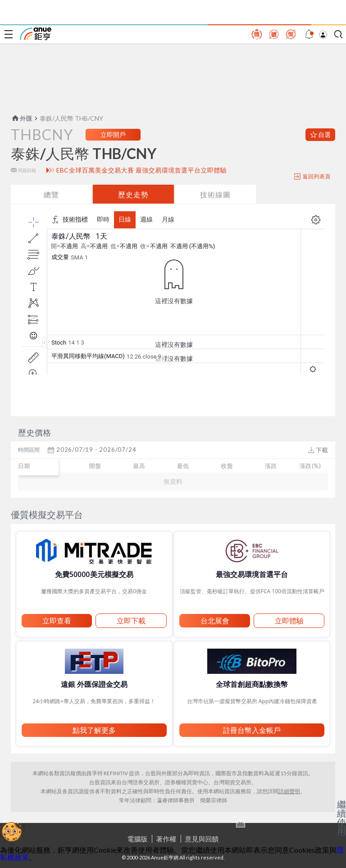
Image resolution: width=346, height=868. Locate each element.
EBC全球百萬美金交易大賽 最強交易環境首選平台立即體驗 (142, 170)
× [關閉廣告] (241, 823)
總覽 (51, 194)
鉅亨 (36, 34)
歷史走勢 (133, 194)
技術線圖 (215, 194)
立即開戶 (113, 134)
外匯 (22, 118)
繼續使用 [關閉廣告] (341, 818)
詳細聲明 (289, 791)
